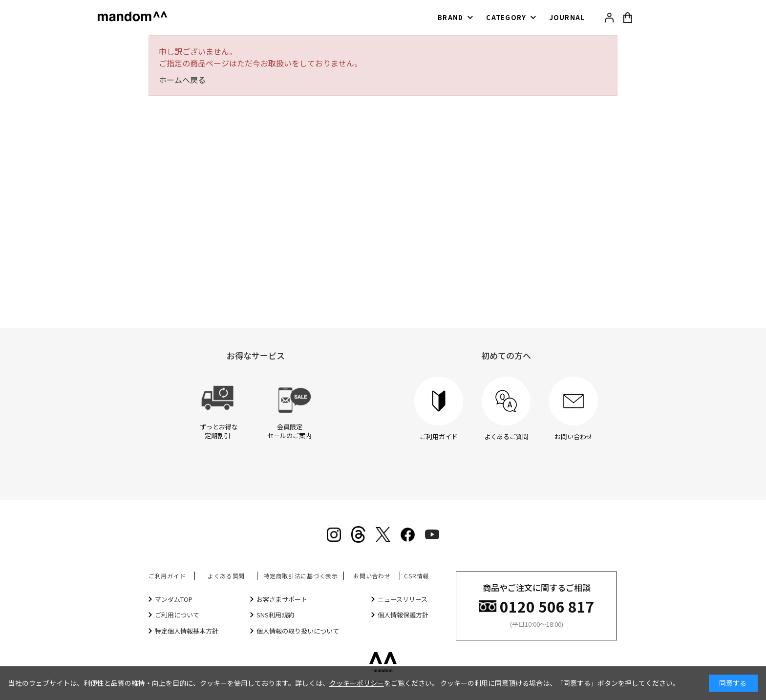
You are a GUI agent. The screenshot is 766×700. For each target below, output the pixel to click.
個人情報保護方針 (403, 615)
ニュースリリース (403, 599)
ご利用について (177, 615)
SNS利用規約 (275, 615)
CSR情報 (416, 576)
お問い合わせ (372, 576)
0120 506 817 (547, 605)
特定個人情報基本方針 (187, 631)
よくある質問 (226, 576)
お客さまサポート (282, 599)
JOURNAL (567, 17)
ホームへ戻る (182, 80)
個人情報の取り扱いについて (298, 631)
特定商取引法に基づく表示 (301, 576)
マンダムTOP (174, 599)
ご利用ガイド (167, 576)
